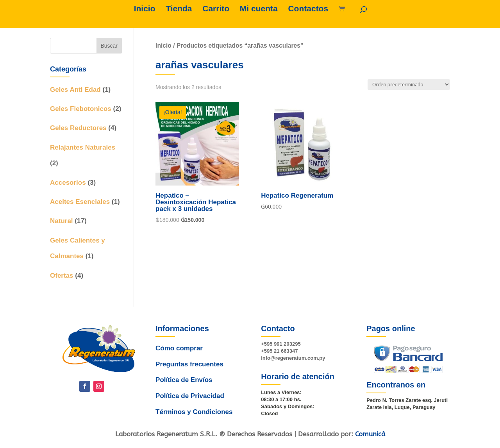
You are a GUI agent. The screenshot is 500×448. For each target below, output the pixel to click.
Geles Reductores (78, 128)
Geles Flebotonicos (81, 109)
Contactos (308, 9)
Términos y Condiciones (193, 405)
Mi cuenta (259, 9)
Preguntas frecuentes (190, 365)
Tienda (179, 9)
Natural (62, 221)
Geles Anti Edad (75, 90)
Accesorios (68, 183)
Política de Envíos (183, 378)
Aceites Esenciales (80, 202)
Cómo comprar (180, 353)
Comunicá (370, 434)
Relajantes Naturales (83, 147)
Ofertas (62, 276)
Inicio (145, 9)
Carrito (216, 9)
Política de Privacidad (189, 392)
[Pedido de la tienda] (409, 85)
